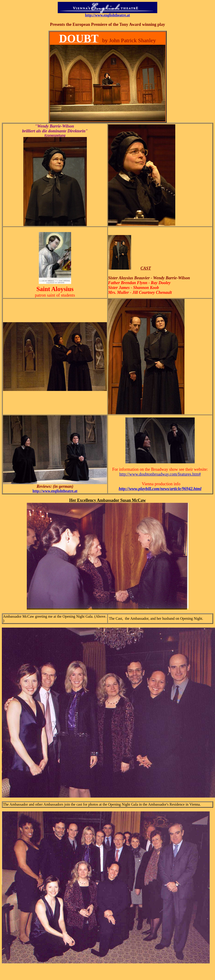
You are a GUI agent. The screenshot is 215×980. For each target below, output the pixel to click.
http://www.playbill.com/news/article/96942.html (160, 489)
